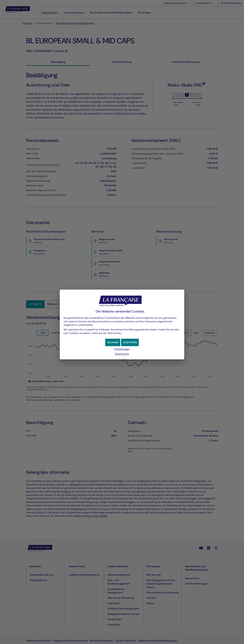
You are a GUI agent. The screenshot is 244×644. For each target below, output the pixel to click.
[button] (131, 342)
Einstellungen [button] (122, 349)
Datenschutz (122, 354)
